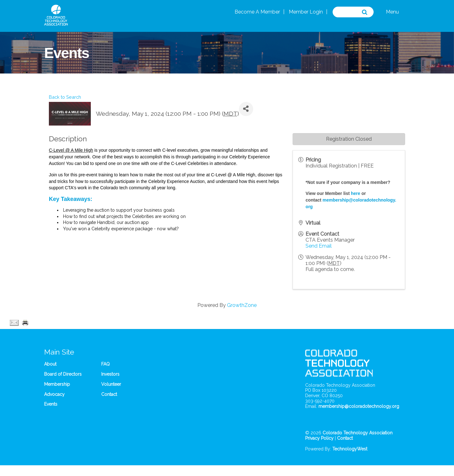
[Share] (246, 109)
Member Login (306, 12)
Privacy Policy (319, 438)
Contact (109, 394)
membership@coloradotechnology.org (359, 406)
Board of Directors (63, 374)
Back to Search (65, 97)
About (50, 364)
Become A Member (257, 12)
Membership (57, 384)
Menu (392, 12)
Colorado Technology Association (358, 433)
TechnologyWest (350, 449)
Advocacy (54, 394)
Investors (110, 374)
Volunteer (111, 384)
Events (51, 404)
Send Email (319, 246)
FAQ (105, 364)
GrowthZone (242, 305)
